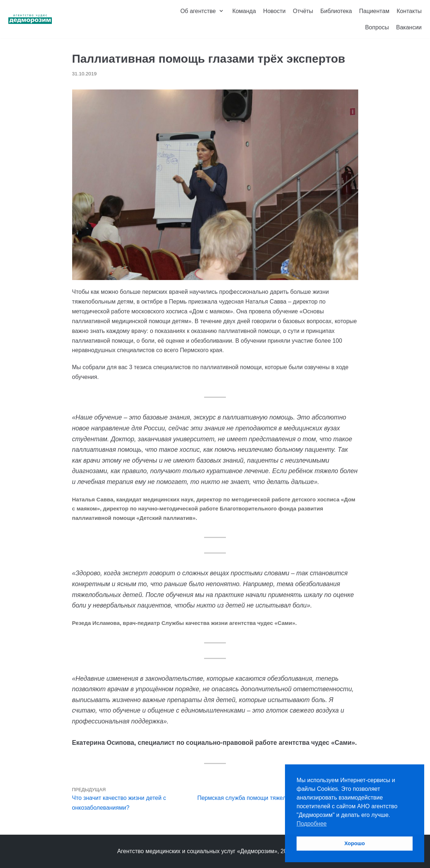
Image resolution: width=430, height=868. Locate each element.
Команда (244, 11)
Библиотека (336, 11)
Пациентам (374, 11)
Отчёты (303, 11)
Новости (274, 11)
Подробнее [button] (312, 824)
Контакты (409, 11)
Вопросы (377, 27)
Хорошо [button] (355, 843)
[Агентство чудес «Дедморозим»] (30, 19)
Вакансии (409, 27)
